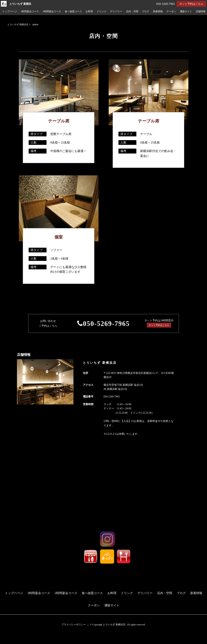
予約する (6, 637)
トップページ (10, 11)
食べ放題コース (73, 11)
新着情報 (158, 11)
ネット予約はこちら (191, 4)
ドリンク (102, 11)
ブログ (146, 11)
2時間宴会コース (52, 11)
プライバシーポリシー (74, 625)
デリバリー (116, 11)
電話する (6, 642)
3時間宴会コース (30, 11)
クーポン (171, 11)
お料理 (89, 11)
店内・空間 (132, 11)
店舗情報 (201, 11)
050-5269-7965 (106, 324)
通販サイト (186, 11)
